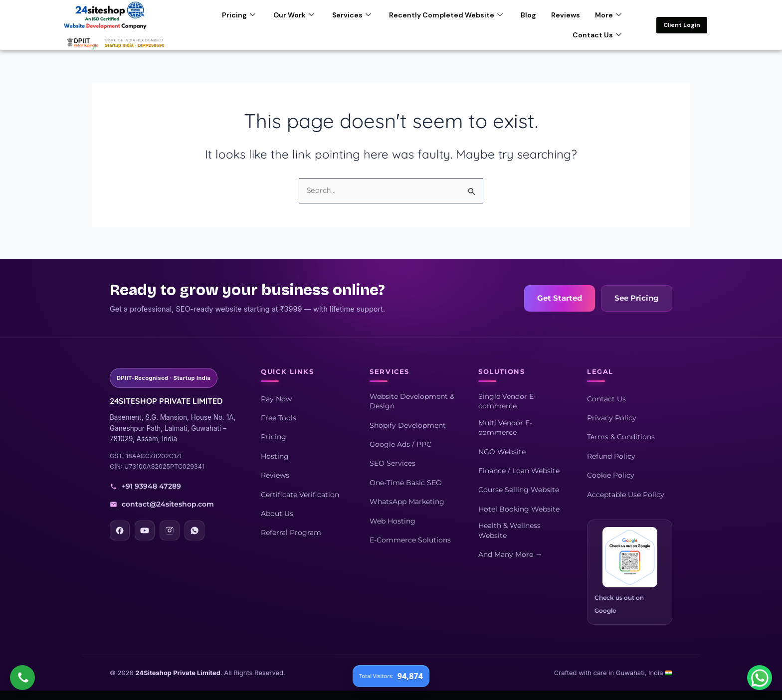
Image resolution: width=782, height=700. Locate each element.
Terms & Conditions (621, 437)
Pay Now (276, 398)
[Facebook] (120, 530)
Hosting (275, 456)
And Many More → (510, 554)
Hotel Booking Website (519, 509)
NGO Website (502, 451)
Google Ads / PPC (400, 444)
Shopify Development (408, 425)
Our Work (294, 14)
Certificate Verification (300, 494)
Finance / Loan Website (519, 470)
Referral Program (291, 532)
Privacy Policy (612, 417)
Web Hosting (392, 521)
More (608, 14)
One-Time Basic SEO (406, 482)
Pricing (239, 14)
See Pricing (637, 298)
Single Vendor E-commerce (507, 401)
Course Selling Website (519, 490)
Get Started (560, 298)
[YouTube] (145, 530)
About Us (277, 513)
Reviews (566, 14)
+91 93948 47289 (145, 486)
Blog (528, 14)
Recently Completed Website (446, 14)
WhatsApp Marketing (407, 501)
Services (352, 14)
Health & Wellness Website (509, 530)
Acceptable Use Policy (626, 494)
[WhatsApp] (195, 530)
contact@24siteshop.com (162, 504)
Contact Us (597, 34)
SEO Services (392, 463)
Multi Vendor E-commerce (505, 427)
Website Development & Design (412, 401)
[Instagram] (170, 530)
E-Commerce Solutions (410, 539)
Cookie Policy (611, 475)
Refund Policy (611, 456)
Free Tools (279, 417)
